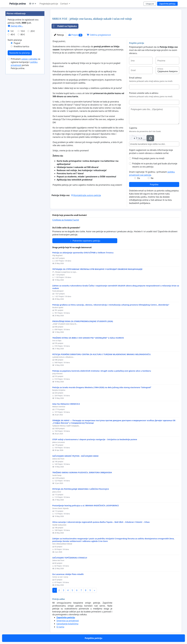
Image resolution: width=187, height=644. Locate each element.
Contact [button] (64, 4)
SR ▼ (33, 4)
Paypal (17, 43)
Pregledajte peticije (49, 4)
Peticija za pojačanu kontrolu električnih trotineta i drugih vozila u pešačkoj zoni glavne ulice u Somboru (102, 371)
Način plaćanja (15, 40)
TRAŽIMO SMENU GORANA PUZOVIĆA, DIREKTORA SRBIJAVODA (82, 472)
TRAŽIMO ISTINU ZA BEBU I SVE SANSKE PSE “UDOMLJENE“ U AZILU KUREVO (88, 338)
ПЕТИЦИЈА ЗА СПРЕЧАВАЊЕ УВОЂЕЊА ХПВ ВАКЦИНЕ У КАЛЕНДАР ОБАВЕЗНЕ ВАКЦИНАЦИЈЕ (97, 269)
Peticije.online (18, 4)
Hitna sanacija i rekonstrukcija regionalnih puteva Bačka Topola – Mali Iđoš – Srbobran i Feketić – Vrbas (101, 522)
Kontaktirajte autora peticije (86, 195)
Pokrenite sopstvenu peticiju (85, 241)
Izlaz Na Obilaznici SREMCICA (66, 404)
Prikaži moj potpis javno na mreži (148, 158)
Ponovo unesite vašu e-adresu (144, 93)
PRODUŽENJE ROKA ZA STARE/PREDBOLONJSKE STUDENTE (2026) (83, 321)
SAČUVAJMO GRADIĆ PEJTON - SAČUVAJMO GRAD (75, 456)
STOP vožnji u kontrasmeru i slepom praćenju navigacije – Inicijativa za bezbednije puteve (95, 439)
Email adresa (135, 78)
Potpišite (154, 184)
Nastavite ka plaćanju (20, 53)
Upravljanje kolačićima (67, 624)
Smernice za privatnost (68, 621)
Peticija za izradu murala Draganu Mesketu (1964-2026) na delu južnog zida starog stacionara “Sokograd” (102, 387)
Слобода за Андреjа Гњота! (66, 220)
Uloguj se (150, 4)
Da (139, 178)
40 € (13, 34)
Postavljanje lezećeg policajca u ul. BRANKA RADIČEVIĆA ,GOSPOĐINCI (86, 506)
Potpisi (75, 35)
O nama (60, 627)
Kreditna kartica (21, 46)
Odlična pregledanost (99, 35)
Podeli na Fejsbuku (64, 26)
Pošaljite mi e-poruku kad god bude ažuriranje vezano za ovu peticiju (155, 165)
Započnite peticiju (167, 4)
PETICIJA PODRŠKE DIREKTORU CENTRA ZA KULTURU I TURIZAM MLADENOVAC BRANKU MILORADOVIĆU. (102, 354)
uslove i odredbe (29, 59)
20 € (33, 31)
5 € (12, 31)
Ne (152, 178)
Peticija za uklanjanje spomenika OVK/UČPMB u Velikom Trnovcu (83, 253)
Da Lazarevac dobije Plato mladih (68, 574)
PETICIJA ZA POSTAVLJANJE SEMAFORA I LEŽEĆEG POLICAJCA (81, 489)
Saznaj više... (15, 26)
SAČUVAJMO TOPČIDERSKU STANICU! (70, 558)
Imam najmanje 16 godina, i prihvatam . (152, 173)
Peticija (59, 35)
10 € (23, 31)
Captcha (133, 128)
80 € (23, 34)
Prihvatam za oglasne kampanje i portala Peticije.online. (25, 64)
